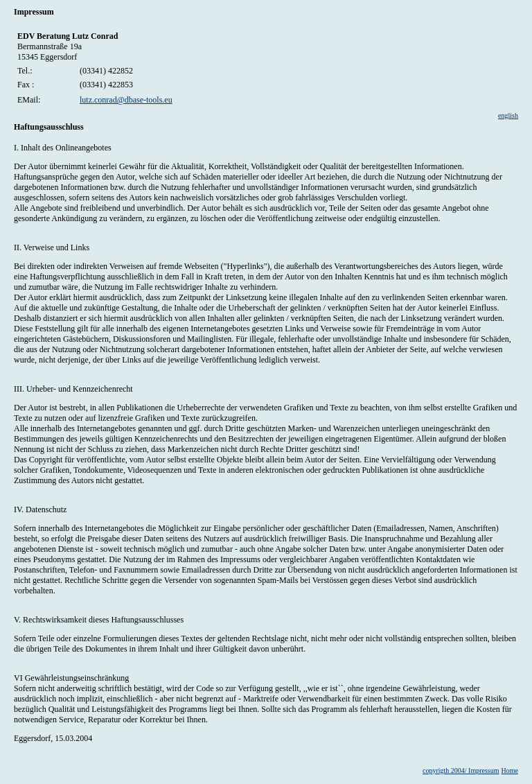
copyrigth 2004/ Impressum (461, 770)
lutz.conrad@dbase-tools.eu (126, 100)
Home (510, 770)
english (508, 115)
